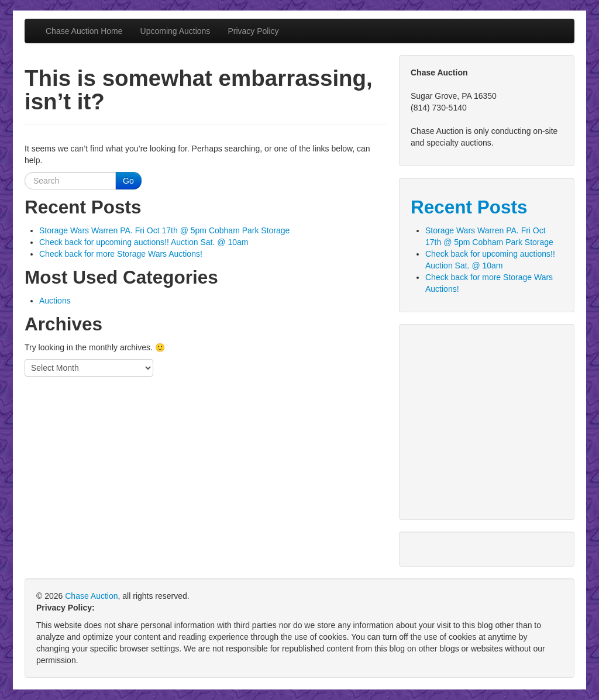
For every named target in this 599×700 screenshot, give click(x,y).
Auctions (55, 301)
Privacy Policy (253, 31)
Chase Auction (91, 596)
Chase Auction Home (84, 31)
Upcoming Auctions (175, 31)
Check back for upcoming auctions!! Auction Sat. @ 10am (144, 242)
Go (128, 181)
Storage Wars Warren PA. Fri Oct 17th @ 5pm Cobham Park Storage (164, 230)
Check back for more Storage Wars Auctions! (121, 254)
